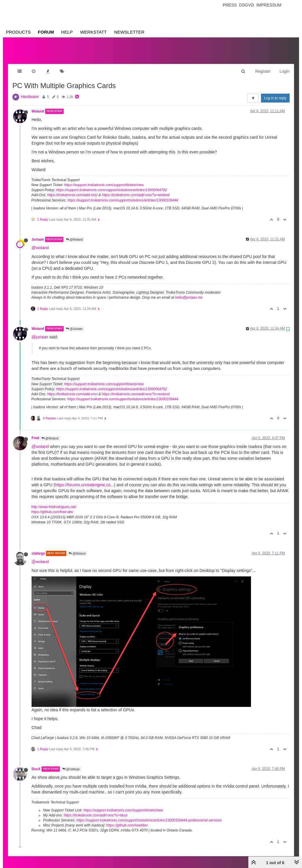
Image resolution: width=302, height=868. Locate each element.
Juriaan (38, 234)
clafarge (38, 548)
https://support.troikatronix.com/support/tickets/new (104, 179)
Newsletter (129, 32)
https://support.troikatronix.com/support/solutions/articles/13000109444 (123, 194)
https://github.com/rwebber (127, 819)
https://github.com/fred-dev (52, 506)
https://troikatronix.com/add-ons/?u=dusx (96, 809)
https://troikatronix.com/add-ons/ (72, 189)
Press (230, 5)
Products (18, 32)
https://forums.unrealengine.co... (84, 479)
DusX (36, 763)
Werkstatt (93, 32)
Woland (38, 105)
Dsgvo (247, 5)
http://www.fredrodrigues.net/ (54, 501)
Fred (35, 432)
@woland (40, 242)
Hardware (30, 91)
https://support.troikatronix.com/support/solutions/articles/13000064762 (111, 184)
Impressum (269, 5)
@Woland (74, 234)
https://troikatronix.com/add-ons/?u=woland (136, 189)
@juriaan (40, 331)
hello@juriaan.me (189, 292)
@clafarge (71, 763)
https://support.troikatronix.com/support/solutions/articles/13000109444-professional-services (149, 814)
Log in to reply (275, 92)
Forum (46, 32)
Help (67, 32)
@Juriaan (74, 323)
